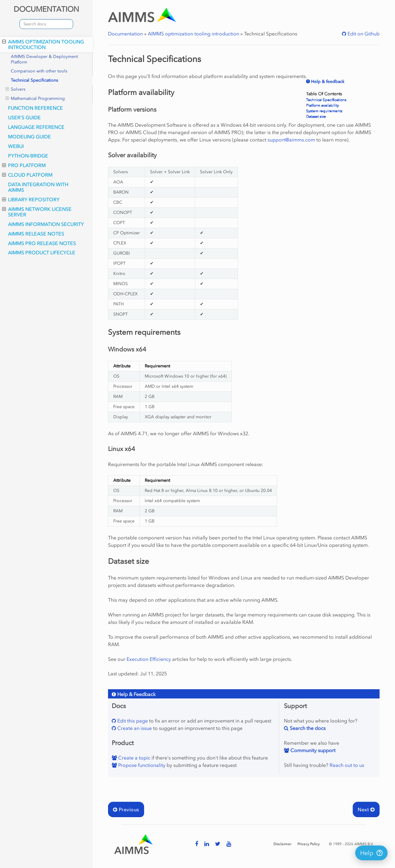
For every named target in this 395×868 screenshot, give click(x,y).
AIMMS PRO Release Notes (42, 243)
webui (16, 146)
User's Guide (24, 117)
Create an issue (134, 728)
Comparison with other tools (39, 71)
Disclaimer (282, 844)
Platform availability (322, 105)
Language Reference (36, 127)
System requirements (324, 111)
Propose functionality (141, 765)
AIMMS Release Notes (36, 234)
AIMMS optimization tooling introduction (43, 44)
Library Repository (31, 199)
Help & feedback (327, 82)
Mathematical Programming (35, 99)
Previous (126, 809)
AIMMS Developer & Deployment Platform (44, 59)
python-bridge (28, 156)
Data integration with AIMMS (38, 187)
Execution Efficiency (149, 659)
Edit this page (132, 721)
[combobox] (46, 24)
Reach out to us (347, 765)
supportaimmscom (291, 140)
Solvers (15, 89)
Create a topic (134, 758)
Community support (312, 750)
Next (366, 809)
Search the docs (307, 728)
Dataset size (316, 117)
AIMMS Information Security (46, 224)
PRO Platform (24, 165)
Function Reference (35, 108)
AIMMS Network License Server (37, 212)
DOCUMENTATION (46, 9)
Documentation (125, 34)
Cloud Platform (27, 175)
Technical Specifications (34, 80)
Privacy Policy (309, 844)
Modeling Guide (29, 137)
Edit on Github (363, 34)
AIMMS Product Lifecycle (42, 252)
